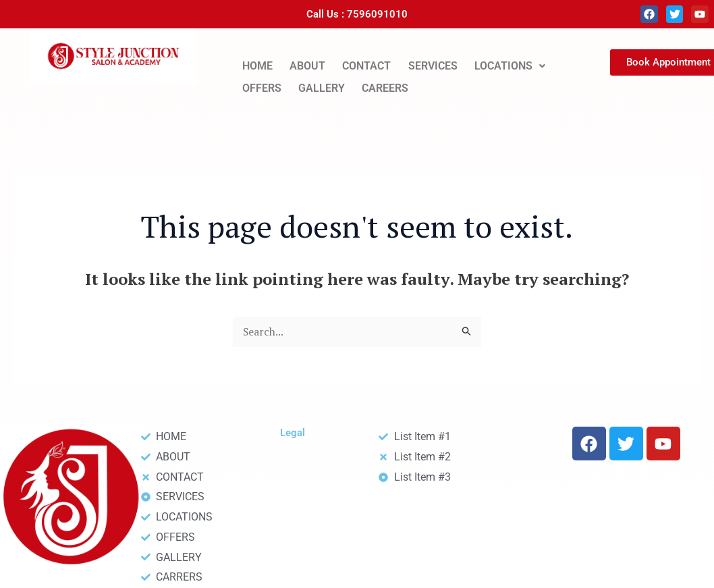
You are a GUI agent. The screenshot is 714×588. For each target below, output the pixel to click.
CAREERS (385, 85)
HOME (257, 65)
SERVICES (433, 65)
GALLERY (322, 85)
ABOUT (307, 65)
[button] (510, 65)
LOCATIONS (510, 65)
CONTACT (366, 65)
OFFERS (262, 85)
